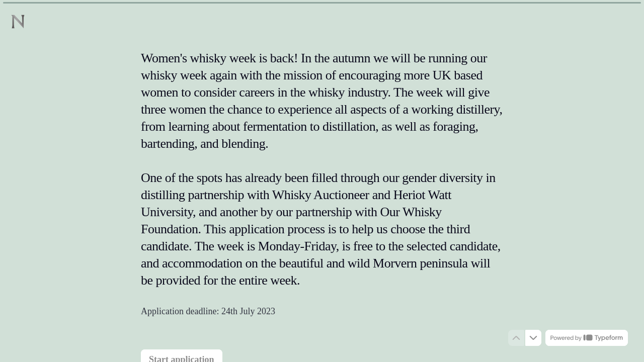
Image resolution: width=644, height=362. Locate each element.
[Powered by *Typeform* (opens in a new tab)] (587, 338)
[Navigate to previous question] (516, 338)
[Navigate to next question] (533, 338)
